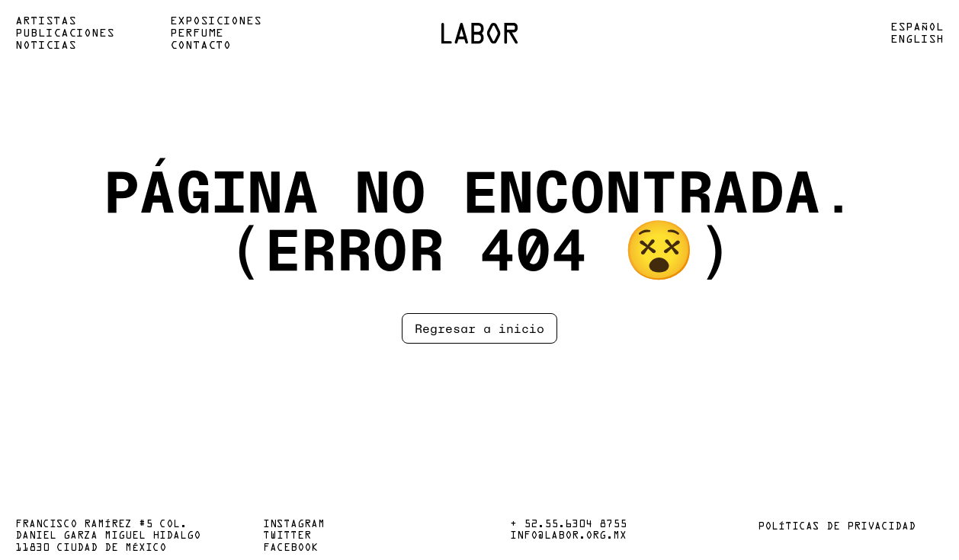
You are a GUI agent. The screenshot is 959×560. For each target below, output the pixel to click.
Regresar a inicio (479, 328)
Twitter (287, 536)
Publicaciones (65, 34)
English (917, 40)
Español (917, 27)
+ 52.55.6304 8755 (568, 525)
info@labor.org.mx (568, 536)
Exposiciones (216, 21)
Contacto (200, 46)
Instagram (294, 525)
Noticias (46, 46)
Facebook (290, 549)
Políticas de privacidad (837, 527)
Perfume (197, 34)
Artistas (46, 21)
